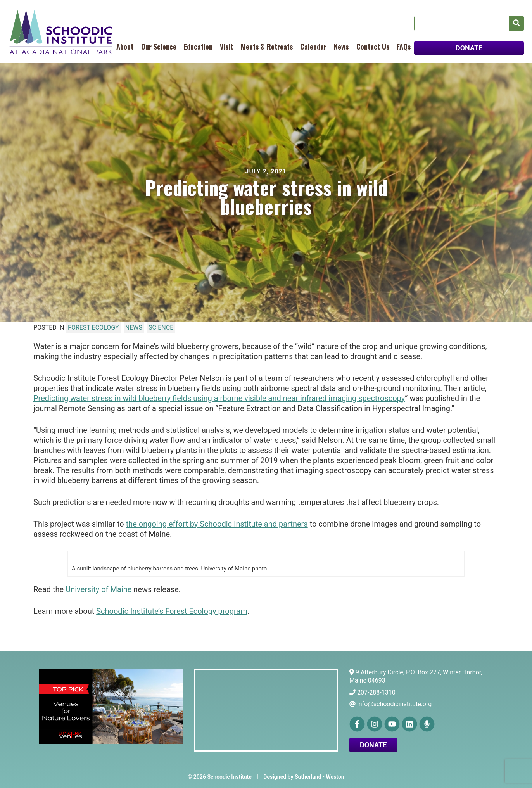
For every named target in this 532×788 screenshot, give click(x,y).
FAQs (404, 47)
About (125, 47)
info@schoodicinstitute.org (394, 704)
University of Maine (98, 589)
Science (161, 327)
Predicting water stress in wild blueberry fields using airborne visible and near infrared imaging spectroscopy (219, 398)
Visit (226, 47)
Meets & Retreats (267, 47)
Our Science (159, 47)
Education (198, 47)
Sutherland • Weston (320, 777)
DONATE (469, 48)
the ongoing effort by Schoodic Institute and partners (217, 524)
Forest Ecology (93, 327)
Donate (373, 745)
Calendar (313, 47)
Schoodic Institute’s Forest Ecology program (172, 611)
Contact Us (373, 47)
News (341, 47)
